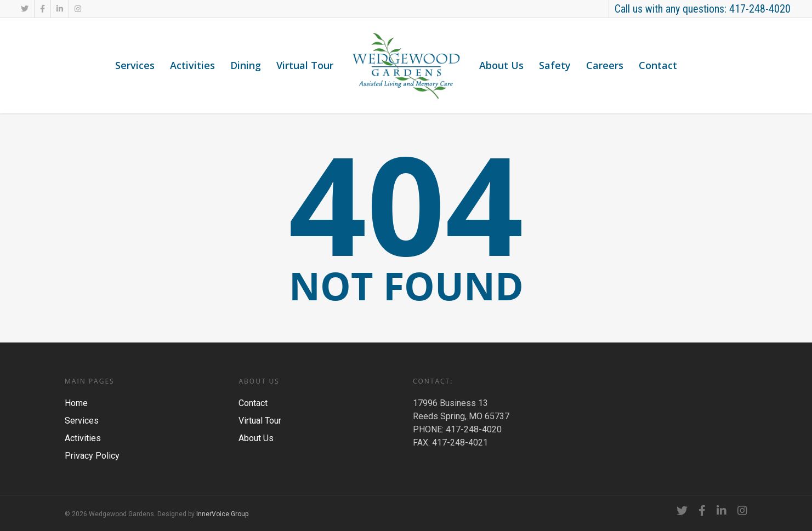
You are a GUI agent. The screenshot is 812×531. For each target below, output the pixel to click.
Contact (658, 65)
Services (135, 65)
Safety (555, 65)
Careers (605, 65)
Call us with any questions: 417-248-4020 (703, 9)
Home (76, 403)
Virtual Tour (305, 65)
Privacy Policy (92, 456)
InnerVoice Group (222, 514)
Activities (192, 65)
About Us (501, 65)
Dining (246, 65)
